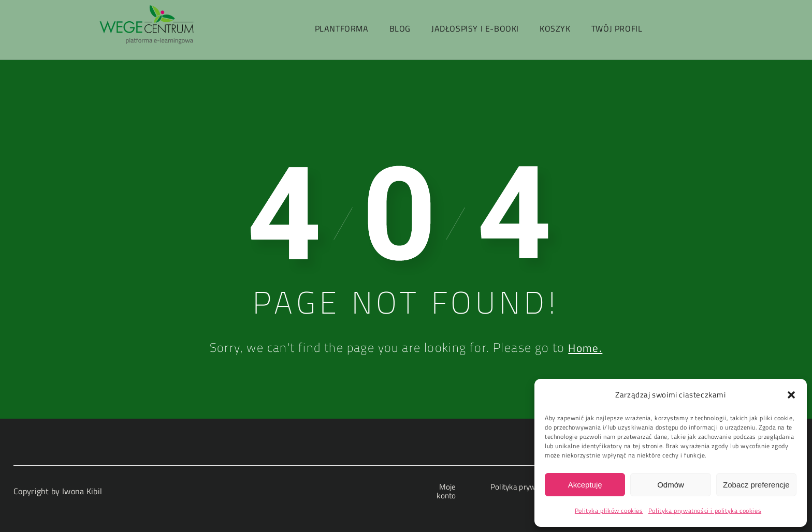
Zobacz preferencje (756, 485)
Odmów (671, 485)
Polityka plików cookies (609, 511)
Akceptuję (585, 485)
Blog (400, 28)
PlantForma (342, 28)
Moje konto (444, 491)
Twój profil (617, 28)
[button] (791, 395)
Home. (585, 347)
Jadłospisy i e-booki (475, 28)
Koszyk (555, 28)
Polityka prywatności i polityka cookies (705, 511)
